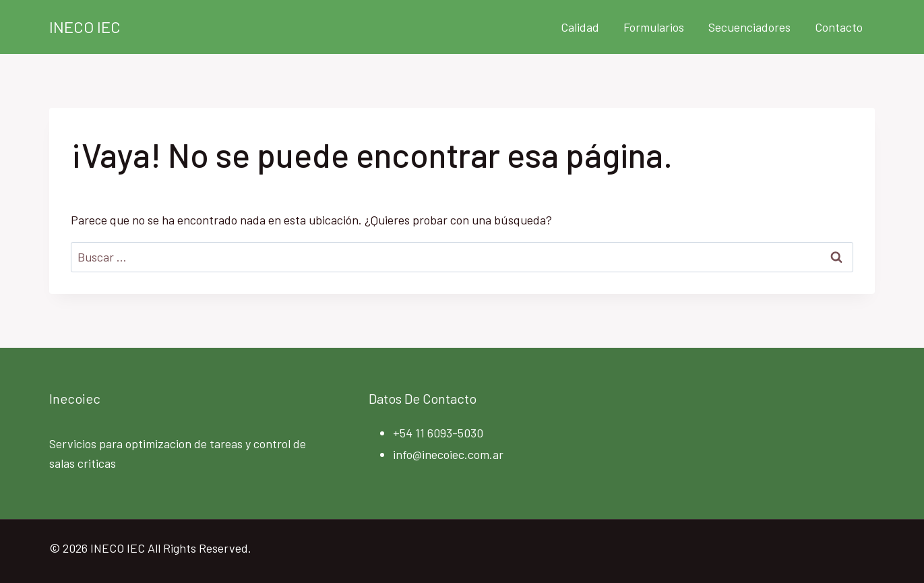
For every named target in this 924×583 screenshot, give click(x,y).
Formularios (654, 27)
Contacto (839, 27)
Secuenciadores (749, 27)
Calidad (580, 27)
